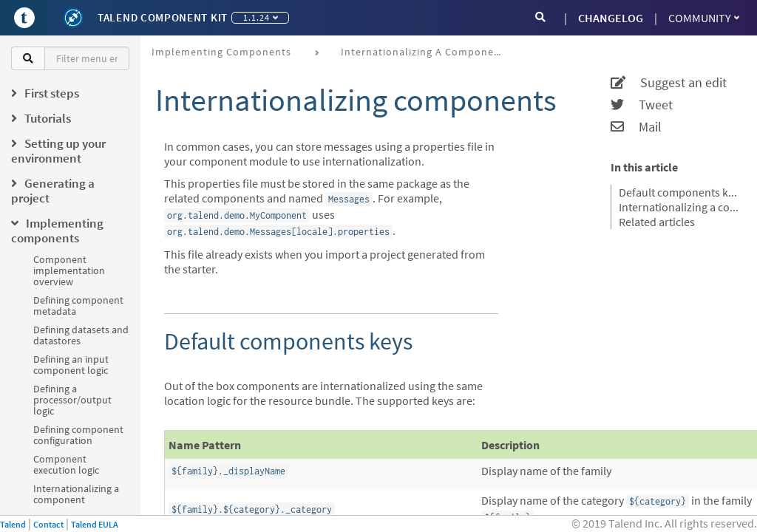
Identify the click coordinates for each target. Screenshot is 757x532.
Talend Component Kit (163, 17)
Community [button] (704, 18)
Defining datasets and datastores (81, 335)
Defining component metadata (78, 306)
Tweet (642, 105)
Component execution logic (66, 464)
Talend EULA (95, 524)
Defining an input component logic (71, 365)
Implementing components (221, 52)
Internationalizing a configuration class (679, 207)
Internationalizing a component (76, 494)
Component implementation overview (69, 270)
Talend (13, 524)
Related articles (657, 222)
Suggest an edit (669, 83)
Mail (636, 127)
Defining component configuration (78, 435)
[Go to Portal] (24, 18)
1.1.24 (261, 17)
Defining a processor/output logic (72, 400)
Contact (48, 524)
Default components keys (679, 192)
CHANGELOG (611, 18)
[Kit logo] (73, 18)
